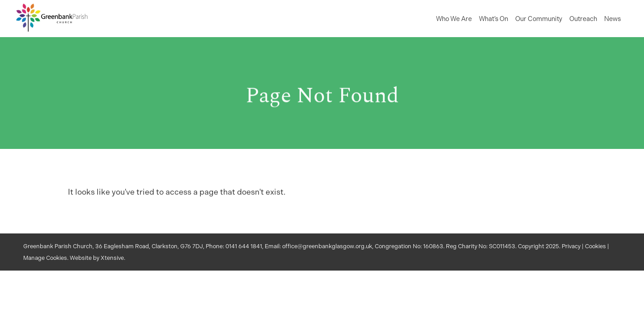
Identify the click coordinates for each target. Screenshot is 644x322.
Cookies (595, 246)
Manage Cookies (45, 258)
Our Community (539, 19)
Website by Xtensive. (97, 258)
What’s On (494, 19)
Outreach (583, 19)
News (612, 19)
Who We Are (454, 19)
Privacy (571, 246)
